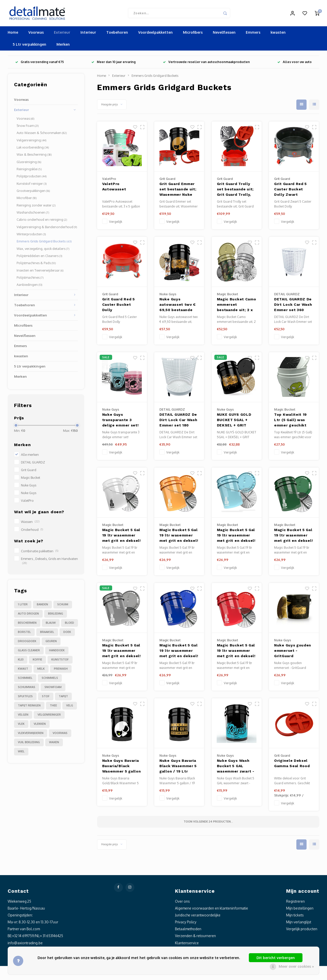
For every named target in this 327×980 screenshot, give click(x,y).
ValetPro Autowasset (114, 188)
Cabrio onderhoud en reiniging (42, 222)
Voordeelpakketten (155, 34)
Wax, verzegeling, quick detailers (43, 250)
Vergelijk (116, 223)
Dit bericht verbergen (276, 958)
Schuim (63, 606)
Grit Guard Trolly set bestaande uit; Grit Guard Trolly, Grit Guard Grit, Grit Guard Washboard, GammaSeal (237, 192)
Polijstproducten (32, 178)
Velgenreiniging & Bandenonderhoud (47, 229)
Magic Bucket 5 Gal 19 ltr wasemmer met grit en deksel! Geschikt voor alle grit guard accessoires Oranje (179, 538)
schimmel (25, 680)
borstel (24, 634)
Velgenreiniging (32, 142)
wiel (21, 753)
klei (21, 661)
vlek (21, 726)
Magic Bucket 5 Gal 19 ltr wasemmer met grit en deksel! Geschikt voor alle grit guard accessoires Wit (121, 538)
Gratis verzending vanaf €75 (40, 64)
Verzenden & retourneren (195, 938)
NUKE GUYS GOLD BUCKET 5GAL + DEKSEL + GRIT (234, 422)
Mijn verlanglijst (299, 924)
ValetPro (27, 502)
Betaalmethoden (188, 931)
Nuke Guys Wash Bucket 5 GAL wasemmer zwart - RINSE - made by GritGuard (236, 768)
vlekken (40, 726)
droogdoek (27, 643)
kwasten (278, 34)
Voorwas (36, 34)
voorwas (60, 735)
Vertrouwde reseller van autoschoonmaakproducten (206, 64)
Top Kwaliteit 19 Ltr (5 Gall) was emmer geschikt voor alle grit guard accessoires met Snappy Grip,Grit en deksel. (294, 422)
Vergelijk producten (302, 931)
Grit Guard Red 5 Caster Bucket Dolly (119, 306)
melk (41, 670)
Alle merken (30, 456)
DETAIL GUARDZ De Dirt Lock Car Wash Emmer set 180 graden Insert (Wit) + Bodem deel (179, 422)
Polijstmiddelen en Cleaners (39, 258)
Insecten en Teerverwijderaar (40, 272)
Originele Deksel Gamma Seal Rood (292, 765)
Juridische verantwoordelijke (198, 917)
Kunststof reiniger (32, 185)
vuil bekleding (29, 744)
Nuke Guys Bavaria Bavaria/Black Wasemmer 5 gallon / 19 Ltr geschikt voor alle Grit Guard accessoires (122, 768)
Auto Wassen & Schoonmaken (42, 135)
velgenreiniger (49, 716)
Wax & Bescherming (34, 156)
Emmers (253, 34)
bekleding (56, 615)
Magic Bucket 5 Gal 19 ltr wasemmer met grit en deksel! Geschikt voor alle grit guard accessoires (236, 538)
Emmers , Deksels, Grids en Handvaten (49, 562)
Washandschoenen (33, 214)
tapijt (63, 698)
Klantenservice (187, 945)
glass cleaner (29, 652)
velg (70, 707)
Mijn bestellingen (300, 910)
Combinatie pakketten (40, 553)
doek (67, 634)
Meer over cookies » (296, 966)
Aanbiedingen (30, 287)
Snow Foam (28, 127)
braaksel (47, 634)
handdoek (57, 652)
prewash (61, 670)
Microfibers (193, 34)
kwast (23, 670)
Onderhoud (32, 532)
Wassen (30, 524)
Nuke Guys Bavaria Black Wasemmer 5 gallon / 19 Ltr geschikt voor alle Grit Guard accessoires (178, 768)
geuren (51, 643)
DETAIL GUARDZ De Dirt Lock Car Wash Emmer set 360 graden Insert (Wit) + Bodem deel (293, 307)
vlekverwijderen (31, 735)
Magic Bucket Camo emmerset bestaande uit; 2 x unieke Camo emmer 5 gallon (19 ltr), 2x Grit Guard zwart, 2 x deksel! (237, 307)
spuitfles (25, 698)
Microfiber (27, 200)
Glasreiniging (29, 164)
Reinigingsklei (29, 171)
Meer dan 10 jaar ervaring (114, 64)
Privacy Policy (186, 924)
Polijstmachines (30, 279)
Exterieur (62, 34)
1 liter (23, 606)
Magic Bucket (31, 479)
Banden (42, 606)
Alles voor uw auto (295, 64)
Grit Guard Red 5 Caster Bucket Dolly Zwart (290, 191)
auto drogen (28, 615)
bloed (69, 624)
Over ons (182, 903)
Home (13, 34)
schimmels (50, 680)
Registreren (295, 903)
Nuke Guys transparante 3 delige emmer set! (120, 422)
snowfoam (53, 689)
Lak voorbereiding (33, 149)
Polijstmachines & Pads (36, 265)
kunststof (60, 661)
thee (53, 707)
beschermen (27, 624)
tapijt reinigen (29, 707)
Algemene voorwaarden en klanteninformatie (212, 910)
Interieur (88, 34)
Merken (63, 46)
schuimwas (27, 689)
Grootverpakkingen (33, 192)
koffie (37, 661)
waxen (54, 744)
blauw (51, 624)
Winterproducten (31, 236)
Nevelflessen (224, 34)
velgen (23, 716)
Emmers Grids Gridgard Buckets (44, 243)
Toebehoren (117, 34)
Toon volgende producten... (208, 823)
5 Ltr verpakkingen (30, 46)
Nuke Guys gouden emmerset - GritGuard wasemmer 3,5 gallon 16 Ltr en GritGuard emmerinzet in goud (293, 653)
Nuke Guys (29, 487)
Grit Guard (29, 472)
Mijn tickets (295, 917)
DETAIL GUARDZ (33, 464)
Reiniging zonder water (36, 207)
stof (46, 698)
